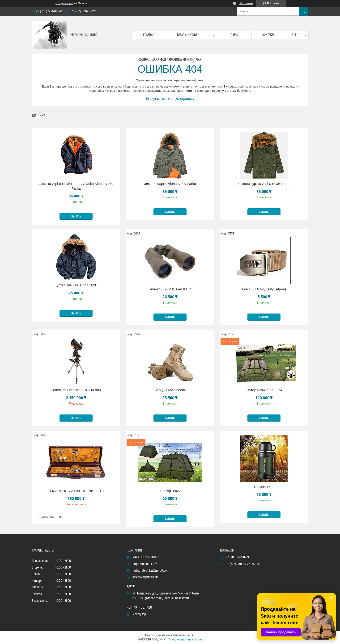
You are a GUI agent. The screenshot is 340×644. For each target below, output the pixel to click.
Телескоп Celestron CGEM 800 (76, 390)
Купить (76, 217)
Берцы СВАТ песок (170, 390)
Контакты (269, 35)
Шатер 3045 (170, 491)
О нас (234, 35)
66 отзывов (246, 3)
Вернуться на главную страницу (170, 99)
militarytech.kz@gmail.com (151, 571)
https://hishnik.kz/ (145, 564)
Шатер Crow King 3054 (264, 390)
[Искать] (303, 11)
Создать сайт (64, 3)
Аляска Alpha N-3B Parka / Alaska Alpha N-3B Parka (76, 186)
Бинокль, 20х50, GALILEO (170, 289)
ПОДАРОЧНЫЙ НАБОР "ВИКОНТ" (76, 491)
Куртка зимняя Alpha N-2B (76, 285)
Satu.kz (190, 635)
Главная (149, 35)
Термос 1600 (264, 487)
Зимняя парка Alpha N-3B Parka (170, 184)
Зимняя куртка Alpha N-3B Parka (264, 184)
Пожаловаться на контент (185, 640)
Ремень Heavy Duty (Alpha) (264, 289)
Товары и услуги (188, 35)
